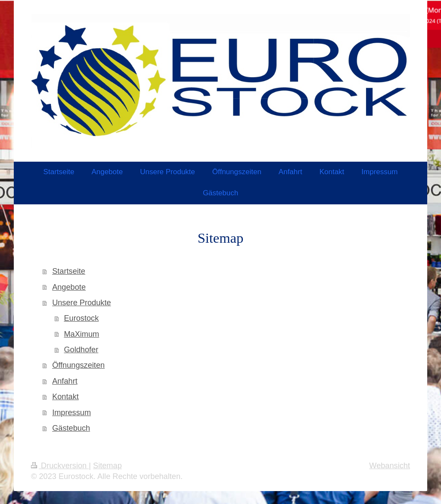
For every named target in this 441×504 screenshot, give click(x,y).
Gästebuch (71, 428)
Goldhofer (81, 350)
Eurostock (81, 318)
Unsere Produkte (81, 303)
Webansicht (390, 466)
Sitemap (107, 466)
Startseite (69, 271)
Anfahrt (65, 381)
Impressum (71, 413)
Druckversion (60, 466)
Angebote (69, 287)
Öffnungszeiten (78, 365)
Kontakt (65, 397)
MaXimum (81, 334)
